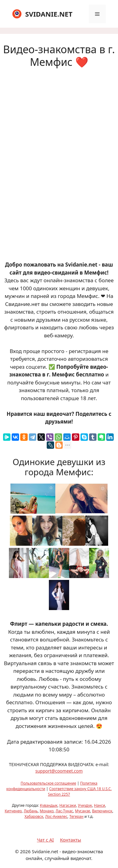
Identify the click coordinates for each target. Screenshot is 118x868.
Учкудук (85, 805)
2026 (25, 851)
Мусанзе (83, 811)
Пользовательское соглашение (48, 783)
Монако (47, 811)
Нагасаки (68, 805)
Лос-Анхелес (56, 816)
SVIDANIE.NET (49, 14)
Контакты (71, 840)
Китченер (13, 811)
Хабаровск (34, 816)
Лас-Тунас (64, 811)
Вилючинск (102, 811)
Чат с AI (45, 840)
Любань (31, 811)
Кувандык (49, 805)
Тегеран (77, 816)
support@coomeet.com (59, 771)
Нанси (100, 805)
